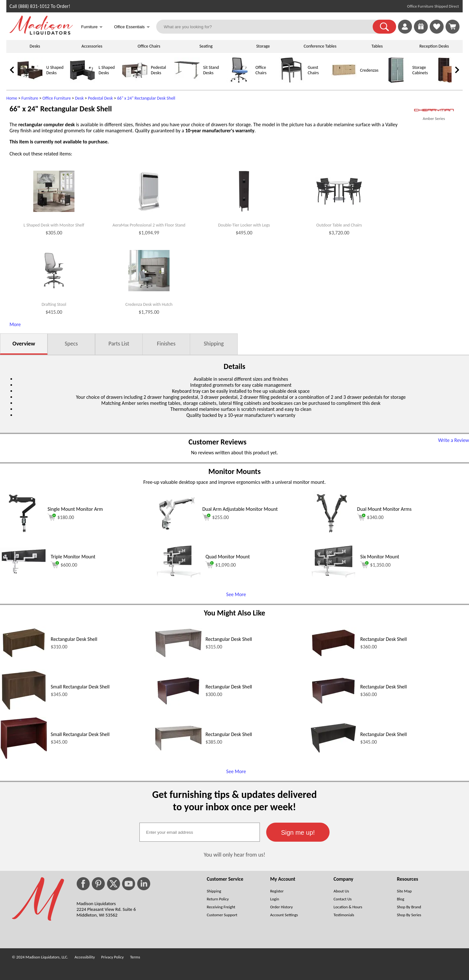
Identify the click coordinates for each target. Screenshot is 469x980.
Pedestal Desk (100, 98)
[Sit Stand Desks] (187, 81)
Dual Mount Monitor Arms (384, 509)
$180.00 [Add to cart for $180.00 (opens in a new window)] (61, 517)
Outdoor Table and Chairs (339, 225)
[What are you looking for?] (269, 27)
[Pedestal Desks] (135, 81)
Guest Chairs (313, 70)
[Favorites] (437, 32)
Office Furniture (57, 98)
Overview (24, 344)
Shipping (214, 344)
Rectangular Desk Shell (74, 639)
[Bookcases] (448, 81)
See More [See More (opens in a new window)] (236, 594)
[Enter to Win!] (421, 32)
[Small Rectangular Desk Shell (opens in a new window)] (24, 710)
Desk (79, 98)
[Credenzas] (344, 81)
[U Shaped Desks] (30, 81)
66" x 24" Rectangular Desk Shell (146, 98)
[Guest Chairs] (292, 81)
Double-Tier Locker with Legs (244, 225)
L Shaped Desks (107, 70)
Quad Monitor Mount (228, 557)
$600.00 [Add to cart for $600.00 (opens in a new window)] (64, 565)
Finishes (166, 344)
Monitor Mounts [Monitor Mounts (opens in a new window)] (235, 471)
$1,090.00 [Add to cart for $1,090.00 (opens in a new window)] (221, 565)
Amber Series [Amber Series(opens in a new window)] (434, 118)
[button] (384, 27)
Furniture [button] (92, 27)
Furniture (30, 98)
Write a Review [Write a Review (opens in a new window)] (453, 440)
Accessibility (85, 957)
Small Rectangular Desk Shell (80, 687)
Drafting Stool (54, 305)
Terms (135, 957)
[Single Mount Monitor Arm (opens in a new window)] (22, 534)
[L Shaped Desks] (82, 81)
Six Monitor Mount (380, 557)
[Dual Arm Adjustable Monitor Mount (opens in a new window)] (177, 534)
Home (12, 98)
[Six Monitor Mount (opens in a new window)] (333, 576)
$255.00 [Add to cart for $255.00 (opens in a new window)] (215, 517)
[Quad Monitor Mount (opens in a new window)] (178, 576)
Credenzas (369, 70)
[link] (453, 27)
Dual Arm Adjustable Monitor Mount (240, 509)
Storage (263, 46)
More (15, 324)
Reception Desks (434, 46)
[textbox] (200, 832)
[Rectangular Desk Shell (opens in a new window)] (24, 658)
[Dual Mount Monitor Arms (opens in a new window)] (332, 534)
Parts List (119, 344)
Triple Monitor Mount (73, 557)
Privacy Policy (112, 957)
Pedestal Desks (158, 70)
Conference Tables (320, 46)
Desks (35, 46)
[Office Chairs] (239, 81)
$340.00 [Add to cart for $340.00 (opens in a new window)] (370, 517)
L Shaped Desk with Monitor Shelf (54, 225)
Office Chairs (149, 46)
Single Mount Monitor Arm (75, 509)
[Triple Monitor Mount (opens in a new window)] (24, 573)
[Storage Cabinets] (396, 81)
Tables (377, 46)
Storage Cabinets (420, 70)
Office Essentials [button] (132, 27)
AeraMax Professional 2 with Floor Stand (149, 225)
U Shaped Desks (55, 70)
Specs (71, 344)
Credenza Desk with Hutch (149, 305)
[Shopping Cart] (453, 27)
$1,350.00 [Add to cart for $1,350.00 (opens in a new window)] (376, 565)
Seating (206, 46)
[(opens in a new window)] (434, 110)
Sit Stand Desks (211, 70)
